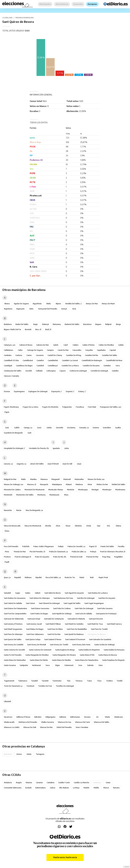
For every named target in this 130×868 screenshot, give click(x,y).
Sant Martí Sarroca (114, 624)
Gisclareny (71, 428)
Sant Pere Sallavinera (35, 634)
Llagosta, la (21, 464)
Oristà (89, 526)
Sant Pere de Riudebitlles (77, 629)
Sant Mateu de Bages (35, 629)
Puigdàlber (118, 557)
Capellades (101, 350)
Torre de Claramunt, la (13, 686)
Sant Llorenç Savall (34, 624)
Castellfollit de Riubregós (92, 360)
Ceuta (108, 783)
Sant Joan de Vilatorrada (14, 619)
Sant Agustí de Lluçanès (74, 593)
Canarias (39, 783)
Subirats (90, 665)
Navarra (116, 788)
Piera (7, 552)
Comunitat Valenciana (13, 788)
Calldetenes (9, 350)
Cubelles (115, 371)
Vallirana (63, 717)
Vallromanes (75, 717)
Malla (23, 479)
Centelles (107, 366)
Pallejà (61, 546)
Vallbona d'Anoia (23, 717)
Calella (121, 345)
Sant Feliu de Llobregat (84, 608)
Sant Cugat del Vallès (72, 603)
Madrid (86, 788)
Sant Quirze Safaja (33, 639)
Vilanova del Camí (82, 722)
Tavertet (45, 681)
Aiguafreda (37, 304)
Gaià (7, 428)
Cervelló (29, 371)
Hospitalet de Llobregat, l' (15, 448)
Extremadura (40, 788)
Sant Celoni (30, 603)
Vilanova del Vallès (102, 722)
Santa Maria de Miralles (61, 660)
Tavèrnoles (57, 681)
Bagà (35, 324)
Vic (97, 717)
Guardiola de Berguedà (13, 433)
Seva (48, 665)
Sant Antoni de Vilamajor (40, 598)
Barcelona (87, 324)
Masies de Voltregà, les (14, 484)
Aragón (19, 783)
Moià (90, 484)
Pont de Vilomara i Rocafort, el (113, 552)
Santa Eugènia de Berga (65, 650)
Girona (19, 754)
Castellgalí (8, 366)
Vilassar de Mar (46, 727)
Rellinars (28, 577)
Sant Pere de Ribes (55, 629)
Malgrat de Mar (10, 479)
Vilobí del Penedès (64, 727)
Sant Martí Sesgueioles (13, 629)
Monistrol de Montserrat (35, 490)
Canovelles (77, 350)
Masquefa (44, 484)
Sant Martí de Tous (95, 624)
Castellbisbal (28, 360)
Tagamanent (9, 681)
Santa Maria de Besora (108, 655)
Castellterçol (53, 366)
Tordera (109, 681)
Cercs (118, 366)
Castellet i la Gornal (70, 360)
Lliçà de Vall (67, 464)
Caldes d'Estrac (89, 345)
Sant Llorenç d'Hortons (13, 624)
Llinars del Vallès (37, 464)
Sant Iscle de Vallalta (84, 614)
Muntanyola (54, 495)
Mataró (69, 484)
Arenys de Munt (108, 304)
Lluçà (79, 464)
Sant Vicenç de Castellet (14, 645)
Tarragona (40, 754)
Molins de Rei (102, 484)
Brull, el (48, 329)
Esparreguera (19, 391)
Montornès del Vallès (25, 495)
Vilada (107, 717)
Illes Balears (64, 788)
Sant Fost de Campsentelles (15, 614)
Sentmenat (36, 665)
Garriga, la (28, 428)
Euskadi (28, 788)
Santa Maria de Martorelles (15, 660)
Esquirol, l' (70, 391)
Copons (63, 371)
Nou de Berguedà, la (34, 510)
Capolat (113, 350)
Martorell (67, 479)
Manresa (44, 479)
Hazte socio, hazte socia (65, 857)
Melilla (96, 788)
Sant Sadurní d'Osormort (75, 639)
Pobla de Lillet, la (79, 552)
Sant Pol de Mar (54, 634)
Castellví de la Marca (70, 366)
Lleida (29, 754)
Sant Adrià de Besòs (53, 593)
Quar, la (7, 577)
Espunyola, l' (57, 391)
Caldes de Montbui (106, 345)
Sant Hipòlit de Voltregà (62, 614)
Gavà (39, 428)
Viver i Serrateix (82, 727)
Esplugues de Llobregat (38, 391)
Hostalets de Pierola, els (39, 448)
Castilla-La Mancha (81, 783)
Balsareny (57, 324)
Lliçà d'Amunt (53, 464)
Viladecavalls (9, 722)
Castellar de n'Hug (74, 355)
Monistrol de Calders (12, 490)
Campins (50, 350)
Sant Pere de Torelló (99, 629)
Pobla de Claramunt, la (58, 552)
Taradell (34, 681)
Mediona (79, 484)
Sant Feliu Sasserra (105, 608)
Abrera (7, 304)
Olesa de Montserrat (33, 526)
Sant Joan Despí (34, 619)
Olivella (48, 526)
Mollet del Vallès (118, 484)
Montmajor (107, 490)
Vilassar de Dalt (30, 727)
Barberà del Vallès (72, 324)
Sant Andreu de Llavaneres (15, 598)
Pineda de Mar (20, 552)
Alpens (58, 304)
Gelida (49, 428)
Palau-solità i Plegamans (44, 546)
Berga (118, 324)
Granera (96, 428)
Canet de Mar (63, 350)
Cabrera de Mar (42, 345)
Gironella (60, 428)
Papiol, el (93, 546)
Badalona (8, 324)
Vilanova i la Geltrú (12, 727)
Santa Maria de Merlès (39, 660)
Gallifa (17, 428)
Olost (58, 526)
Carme (29, 355)
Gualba (118, 428)
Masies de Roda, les (96, 479)
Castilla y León (64, 783)
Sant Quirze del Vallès (13, 639)
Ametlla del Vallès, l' (74, 304)
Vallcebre (38, 717)
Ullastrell (7, 701)
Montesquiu (83, 490)
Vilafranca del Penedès (28, 722)
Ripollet (39, 577)
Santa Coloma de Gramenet (40, 650)
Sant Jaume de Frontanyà (106, 614)
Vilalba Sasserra (48, 722)
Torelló (120, 681)
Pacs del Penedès (11, 546)
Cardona (19, 355)
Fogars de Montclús (50, 407)
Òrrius (7, 531)
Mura (66, 495)
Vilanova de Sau (64, 722)
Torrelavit (30, 686)
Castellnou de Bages (24, 366)
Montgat (95, 490)
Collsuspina (51, 371)
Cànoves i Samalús (12, 376)
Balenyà (46, 324)
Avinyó (64, 309)
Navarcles (8, 510)
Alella (49, 304)
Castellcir (40, 360)
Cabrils (56, 345)
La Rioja (76, 788)
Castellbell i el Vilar (11, 360)
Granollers (107, 428)
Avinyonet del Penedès (48, 309)
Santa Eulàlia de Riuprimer (89, 650)
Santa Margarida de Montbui (37, 655)
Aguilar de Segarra (21, 304)
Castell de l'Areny (55, 355)
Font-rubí (92, 407)
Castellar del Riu (92, 355)
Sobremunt (69, 665)
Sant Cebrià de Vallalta (13, 603)
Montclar (71, 490)
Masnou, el (32, 484)
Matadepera (57, 484)
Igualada (56, 448)
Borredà (28, 329)
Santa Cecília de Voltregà (104, 645)
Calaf (66, 345)
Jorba (67, 448)
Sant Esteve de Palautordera (15, 608)
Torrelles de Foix (45, 686)
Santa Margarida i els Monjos (64, 655)
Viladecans (119, 717)
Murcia (106, 788)
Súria (101, 665)
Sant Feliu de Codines (62, 608)
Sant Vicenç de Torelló (59, 645)
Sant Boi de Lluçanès (107, 598)
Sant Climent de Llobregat (49, 603)
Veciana (87, 717)
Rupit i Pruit (103, 577)
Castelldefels (53, 360)
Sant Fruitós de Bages (39, 614)
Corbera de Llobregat (78, 371)
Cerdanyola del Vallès (13, 371)
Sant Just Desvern (96, 619)
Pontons (7, 557)
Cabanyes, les (10, 345)
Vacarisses (8, 717)
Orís (108, 526)
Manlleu (33, 479)
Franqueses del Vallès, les (111, 407)
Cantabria (51, 783)
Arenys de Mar (92, 304)
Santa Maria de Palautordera (87, 660)
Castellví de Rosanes (91, 366)
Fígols (7, 412)
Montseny (41, 495)
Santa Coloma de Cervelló (14, 650)
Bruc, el (38, 329)
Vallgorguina (50, 717)
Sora (80, 665)
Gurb (29, 433)
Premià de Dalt (76, 557)
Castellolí (40, 366)
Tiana (89, 681)
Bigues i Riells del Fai (12, 329)
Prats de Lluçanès (42, 557)
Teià (69, 681)
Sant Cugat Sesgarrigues (94, 603)
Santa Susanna (10, 665)
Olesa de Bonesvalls (12, 526)
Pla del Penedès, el (37, 552)
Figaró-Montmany (11, 407)
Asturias (29, 783)
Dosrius (7, 391)
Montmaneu (120, 490)
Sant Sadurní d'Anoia (53, 639)
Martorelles (79, 479)
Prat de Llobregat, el (23, 557)
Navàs (19, 510)
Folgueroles (67, 407)
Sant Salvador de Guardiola (100, 639)
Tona (99, 681)
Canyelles (89, 350)
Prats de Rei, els (60, 557)
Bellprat (108, 324)
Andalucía (8, 783)
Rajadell (18, 577)
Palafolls (26, 546)
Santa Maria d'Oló (87, 655)
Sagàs (18, 593)
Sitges (58, 665)
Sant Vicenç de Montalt (37, 645)
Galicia (53, 788)
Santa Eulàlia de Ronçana (114, 650)
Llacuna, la (8, 464)
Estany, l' (82, 391)
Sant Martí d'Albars (53, 624)
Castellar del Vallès (110, 355)
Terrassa (79, 681)
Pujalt (7, 562)
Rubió (82, 577)
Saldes (28, 593)
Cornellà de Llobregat (99, 371)
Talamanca (23, 681)
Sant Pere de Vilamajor (13, 634)
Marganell (56, 479)
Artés (31, 309)
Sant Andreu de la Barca (98, 593)
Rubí (92, 577)
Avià (74, 309)
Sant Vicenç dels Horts (81, 645)
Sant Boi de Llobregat (86, 598)
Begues (98, 324)
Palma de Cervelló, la (76, 546)
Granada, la (84, 428)
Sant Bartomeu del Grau (63, 598)
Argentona (8, 309)
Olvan (68, 526)
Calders (76, 345)
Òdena (118, 526)
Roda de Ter (70, 577)
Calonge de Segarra (35, 350)
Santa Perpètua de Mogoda (113, 660)
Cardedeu (8, 355)
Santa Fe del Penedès (13, 655)
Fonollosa (80, 407)
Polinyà (93, 552)
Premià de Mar (92, 557)
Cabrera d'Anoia (26, 345)
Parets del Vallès (107, 546)
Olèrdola (78, 526)
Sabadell (7, 593)
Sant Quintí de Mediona (74, 634)
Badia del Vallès (22, 324)
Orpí (99, 526)
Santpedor (24, 665)
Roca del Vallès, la (53, 577)
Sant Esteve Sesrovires (40, 608)
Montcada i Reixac (56, 490)
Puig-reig (106, 557)
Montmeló (8, 495)
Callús (20, 350)
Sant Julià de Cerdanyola (54, 619)
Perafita (121, 546)
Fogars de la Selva (30, 407)
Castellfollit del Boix (114, 360)
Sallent (38, 593)
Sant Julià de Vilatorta (76, 619)
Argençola (20, 309)
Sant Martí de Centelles (74, 624)
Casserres (40, 355)
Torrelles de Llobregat (65, 686)
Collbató (39, 371)
